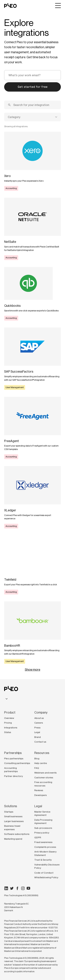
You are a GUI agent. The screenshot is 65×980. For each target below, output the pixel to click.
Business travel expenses (12, 828)
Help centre (41, 763)
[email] (32, 75)
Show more (32, 670)
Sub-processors (43, 828)
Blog (37, 758)
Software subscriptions (17, 834)
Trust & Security (43, 860)
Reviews (39, 790)
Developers (41, 795)
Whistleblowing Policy (46, 877)
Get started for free (33, 87)
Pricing (8, 723)
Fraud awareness (43, 842)
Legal (37, 732)
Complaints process (45, 847)
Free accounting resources (43, 784)
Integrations (11, 728)
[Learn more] (32, 161)
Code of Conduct (44, 873)
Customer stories (44, 777)
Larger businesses (14, 821)
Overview (9, 718)
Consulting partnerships (17, 763)
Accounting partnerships (11, 770)
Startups (9, 812)
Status (8, 732)
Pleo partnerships (14, 758)
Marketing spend (13, 839)
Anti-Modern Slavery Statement (45, 853)
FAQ (37, 768)
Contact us (40, 742)
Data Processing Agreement (43, 822)
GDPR (38, 837)
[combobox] (32, 117)
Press (37, 728)
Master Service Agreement (42, 813)
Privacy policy (42, 833)
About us (39, 718)
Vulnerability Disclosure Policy (47, 866)
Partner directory (14, 776)
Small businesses (13, 816)
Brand (38, 737)
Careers (39, 723)
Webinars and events (45, 773)
